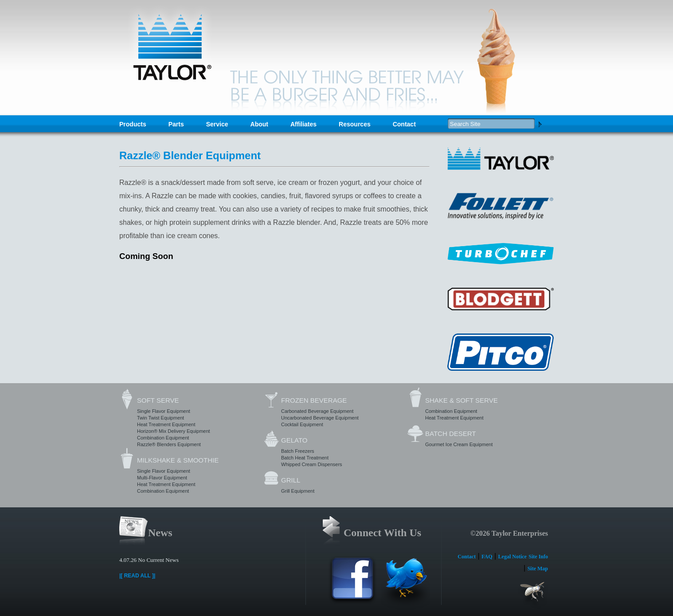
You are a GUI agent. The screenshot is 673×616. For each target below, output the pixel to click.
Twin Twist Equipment (160, 418)
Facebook (352, 583)
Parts (176, 124)
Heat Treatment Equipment (166, 424)
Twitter (406, 583)
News (160, 533)
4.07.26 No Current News (149, 560)
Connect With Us (382, 533)
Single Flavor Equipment (164, 411)
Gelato (294, 440)
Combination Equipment (163, 438)
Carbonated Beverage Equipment (317, 411)
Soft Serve (158, 400)
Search (540, 124)
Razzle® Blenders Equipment (169, 444)
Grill (291, 480)
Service (217, 124)
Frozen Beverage (314, 400)
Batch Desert (450, 434)
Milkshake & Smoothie (178, 460)
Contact (404, 124)
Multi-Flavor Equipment (162, 478)
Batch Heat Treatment (305, 458)
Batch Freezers (298, 451)
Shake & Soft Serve (462, 400)
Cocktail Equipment (302, 424)
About (259, 124)
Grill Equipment (298, 491)
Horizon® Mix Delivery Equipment (174, 431)
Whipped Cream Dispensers (312, 464)
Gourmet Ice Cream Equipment (459, 444)
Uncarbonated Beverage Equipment (320, 418)
